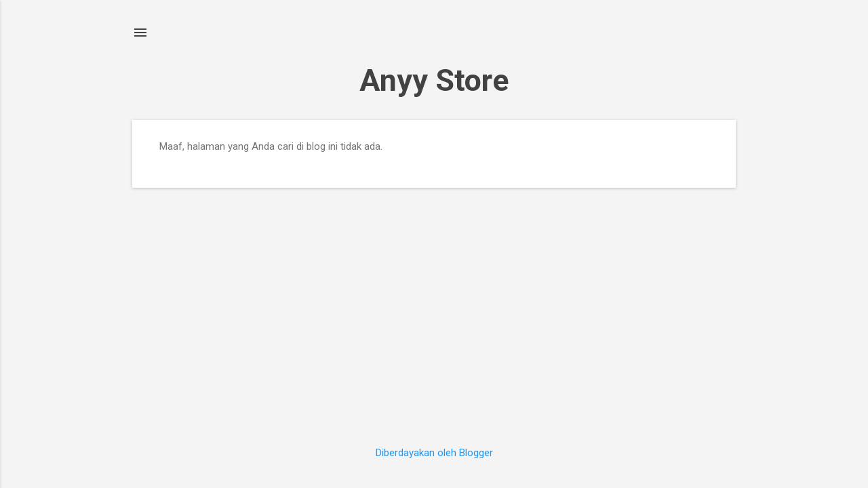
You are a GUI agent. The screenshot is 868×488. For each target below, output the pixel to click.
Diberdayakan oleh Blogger (434, 453)
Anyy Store (434, 80)
